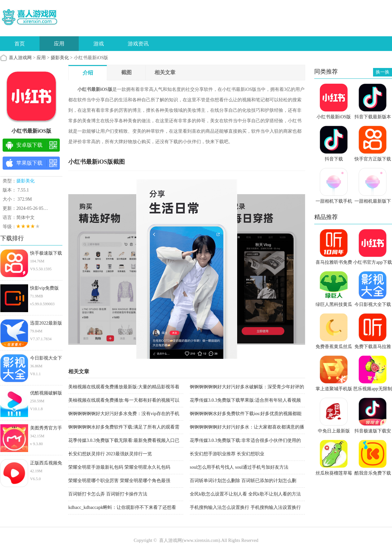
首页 (20, 44)
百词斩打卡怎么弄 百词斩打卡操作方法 (108, 494)
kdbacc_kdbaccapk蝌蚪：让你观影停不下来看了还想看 (122, 507)
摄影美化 (60, 58)
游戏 (99, 44)
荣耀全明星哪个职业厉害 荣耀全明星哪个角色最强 (119, 481)
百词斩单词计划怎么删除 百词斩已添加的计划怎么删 (243, 481)
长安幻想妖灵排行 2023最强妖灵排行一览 (110, 454)
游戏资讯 (138, 44)
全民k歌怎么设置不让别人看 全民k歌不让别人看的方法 (245, 494)
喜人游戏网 (20, 58)
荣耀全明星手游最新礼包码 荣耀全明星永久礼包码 (119, 467)
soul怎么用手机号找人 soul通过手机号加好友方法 (239, 467)
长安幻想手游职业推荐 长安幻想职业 (227, 454)
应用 (59, 44)
